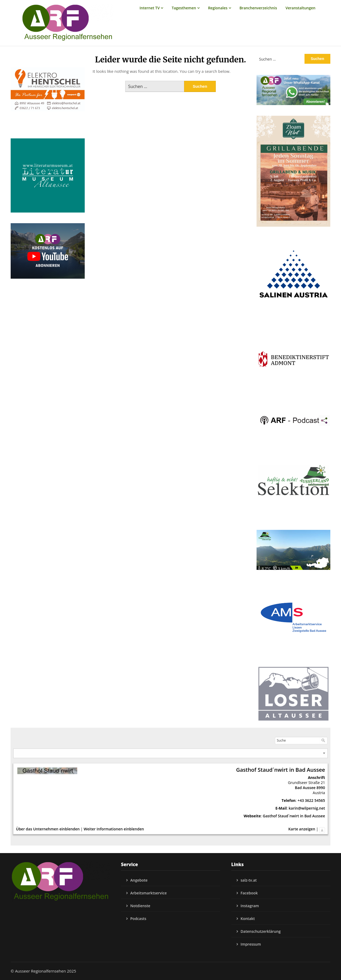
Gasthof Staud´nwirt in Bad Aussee (294, 816)
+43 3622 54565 (311, 800)
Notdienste (140, 906)
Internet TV (150, 8)
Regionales (218, 8)
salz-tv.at (249, 880)
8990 (321, 788)
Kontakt (248, 919)
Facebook (249, 893)
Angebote (139, 880)
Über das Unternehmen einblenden (48, 829)
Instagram (250, 906)
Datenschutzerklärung (261, 931)
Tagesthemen (184, 8)
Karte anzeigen (302, 829)
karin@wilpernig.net (307, 808)
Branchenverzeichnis (258, 8)
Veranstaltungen (301, 8)
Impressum (251, 944)
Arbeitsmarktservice (149, 893)
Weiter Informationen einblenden (114, 829)
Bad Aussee (305, 788)
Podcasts (138, 919)
